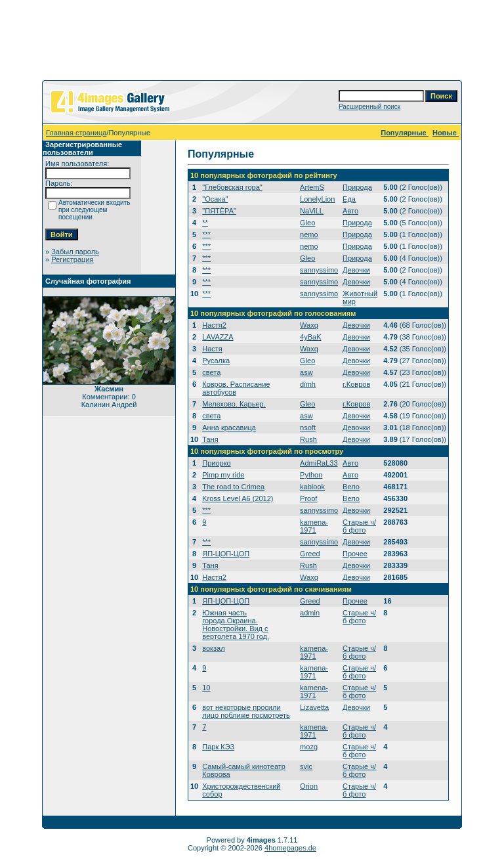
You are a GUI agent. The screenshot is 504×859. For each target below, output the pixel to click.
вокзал (213, 648)
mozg (309, 747)
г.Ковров (356, 384)
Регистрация (72, 259)
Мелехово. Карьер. (234, 404)
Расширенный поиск (369, 107)
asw (306, 372)
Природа (357, 187)
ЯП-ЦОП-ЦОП (226, 554)
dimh (308, 384)
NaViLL (312, 211)
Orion (309, 786)
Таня (210, 439)
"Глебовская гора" (232, 187)
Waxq (309, 325)
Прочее (355, 554)
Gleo (307, 223)
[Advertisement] (252, 43)
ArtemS (312, 187)
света (211, 372)
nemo (309, 234)
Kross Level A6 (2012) (238, 498)
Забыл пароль (75, 252)
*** (206, 234)
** (205, 223)
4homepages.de (290, 848)
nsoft (308, 428)
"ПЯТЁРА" (219, 211)
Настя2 (214, 325)
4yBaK (310, 337)
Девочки (356, 270)
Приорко (216, 463)
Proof (308, 498)
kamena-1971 (314, 526)
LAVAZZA (218, 337)
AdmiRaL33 (319, 463)
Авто (350, 211)
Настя (212, 349)
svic (306, 766)
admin (310, 613)
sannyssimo (319, 270)
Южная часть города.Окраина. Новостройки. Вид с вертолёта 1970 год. (236, 625)
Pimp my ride (223, 475)
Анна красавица (229, 428)
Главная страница (76, 133)
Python (311, 475)
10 (206, 688)
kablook (312, 487)
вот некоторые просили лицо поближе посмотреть (246, 711)
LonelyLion (317, 199)
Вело (351, 487)
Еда (349, 199)
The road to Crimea (233, 487)
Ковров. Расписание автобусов (236, 388)
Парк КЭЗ (218, 747)
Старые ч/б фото (359, 526)
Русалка (216, 361)
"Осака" (215, 199)
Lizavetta (314, 707)
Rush (308, 439)
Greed (310, 554)
